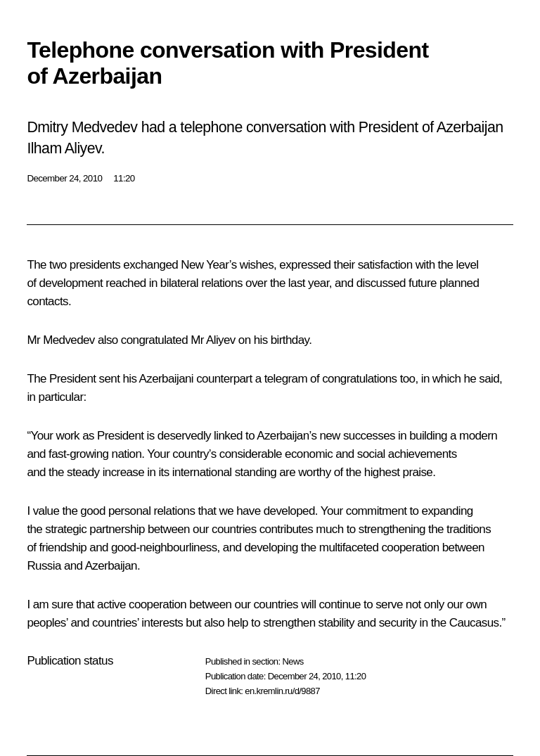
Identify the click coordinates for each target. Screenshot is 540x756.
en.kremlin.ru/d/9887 (282, 691)
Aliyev (221, 340)
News (292, 661)
